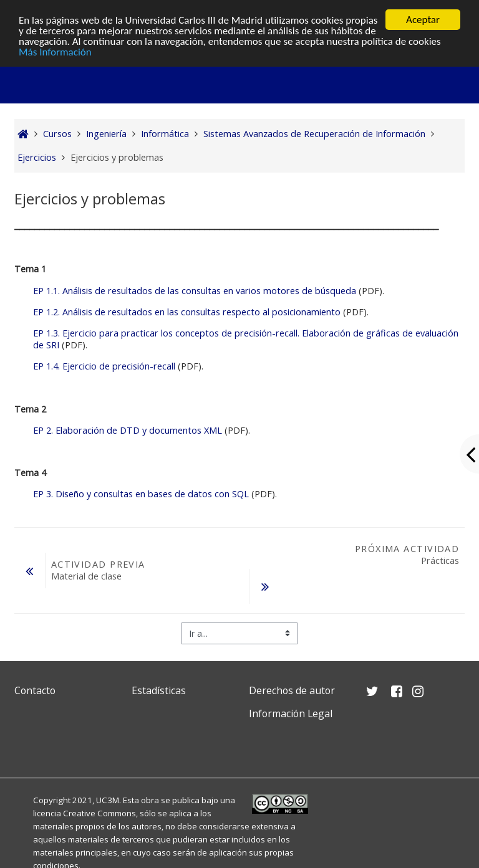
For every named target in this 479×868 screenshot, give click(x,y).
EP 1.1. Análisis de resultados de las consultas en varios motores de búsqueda (195, 291)
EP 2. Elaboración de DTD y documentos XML (128, 430)
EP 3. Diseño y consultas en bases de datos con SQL (141, 494)
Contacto (35, 690)
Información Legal (291, 713)
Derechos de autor (292, 690)
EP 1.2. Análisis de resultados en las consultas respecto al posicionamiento (187, 312)
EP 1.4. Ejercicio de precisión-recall (104, 366)
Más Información (55, 51)
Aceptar (423, 20)
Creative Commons (99, 813)
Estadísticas (159, 690)
